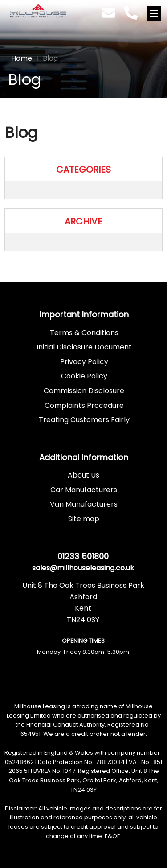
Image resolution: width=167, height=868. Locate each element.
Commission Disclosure (84, 391)
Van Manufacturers (84, 504)
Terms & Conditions (84, 333)
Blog (47, 58)
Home (22, 57)
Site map (84, 519)
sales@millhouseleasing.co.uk (83, 568)
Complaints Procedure (84, 405)
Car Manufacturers (84, 490)
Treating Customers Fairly (84, 420)
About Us (83, 475)
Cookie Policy (84, 376)
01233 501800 (83, 556)
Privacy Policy (84, 362)
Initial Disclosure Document (84, 347)
